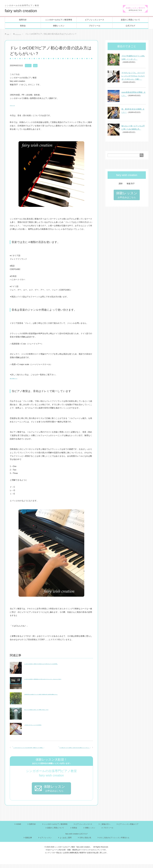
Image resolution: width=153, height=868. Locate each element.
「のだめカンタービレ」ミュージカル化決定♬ (44, 725)
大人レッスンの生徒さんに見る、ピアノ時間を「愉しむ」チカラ (52, 710)
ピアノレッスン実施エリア (128, 828)
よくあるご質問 (66, 841)
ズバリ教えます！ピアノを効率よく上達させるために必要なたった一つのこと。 (55, 748)
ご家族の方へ (105, 828)
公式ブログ (130, 26)
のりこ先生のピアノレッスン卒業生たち (114, 841)
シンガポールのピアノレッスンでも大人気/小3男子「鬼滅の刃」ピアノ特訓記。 (48, 751)
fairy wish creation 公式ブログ (76, 838)
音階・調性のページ (18, 378)
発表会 (23, 26)
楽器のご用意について (130, 20)
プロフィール (95, 26)
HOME (19, 828)
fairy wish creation (23, 9)
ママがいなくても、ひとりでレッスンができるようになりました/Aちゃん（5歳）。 (133, 76)
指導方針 (23, 20)
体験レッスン (59, 26)
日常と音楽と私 (85, 841)
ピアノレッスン (32, 66)
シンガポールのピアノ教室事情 (59, 20)
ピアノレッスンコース (95, 20)
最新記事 (44, 66)
